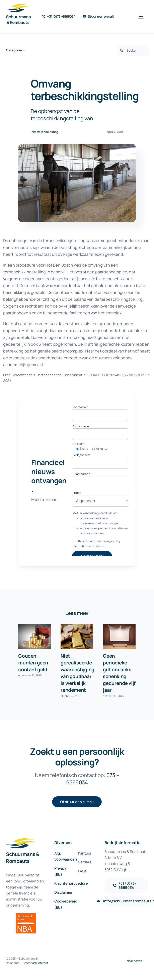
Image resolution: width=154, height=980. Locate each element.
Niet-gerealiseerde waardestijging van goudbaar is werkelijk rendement (78, 673)
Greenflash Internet (35, 963)
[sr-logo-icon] (18, 6)
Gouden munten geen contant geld (33, 663)
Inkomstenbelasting (45, 132)
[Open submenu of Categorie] (24, 50)
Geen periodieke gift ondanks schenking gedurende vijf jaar (119, 673)
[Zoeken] (132, 50)
